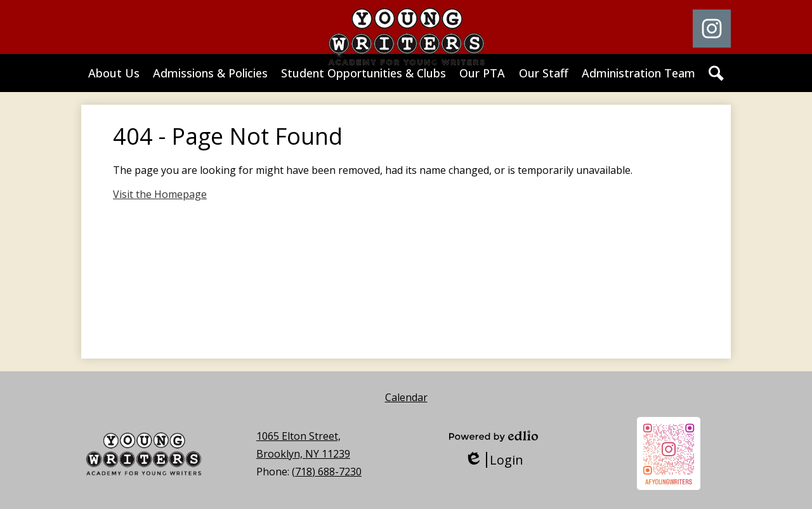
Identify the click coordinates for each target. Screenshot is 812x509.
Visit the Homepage (160, 194)
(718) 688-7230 (327, 472)
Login (494, 460)
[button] (114, 73)
